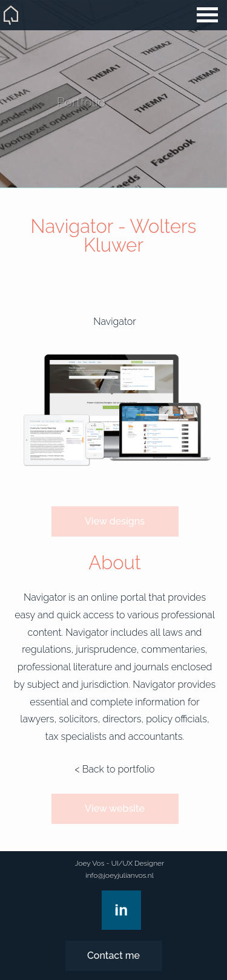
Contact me (113, 955)
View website (115, 808)
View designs (115, 521)
